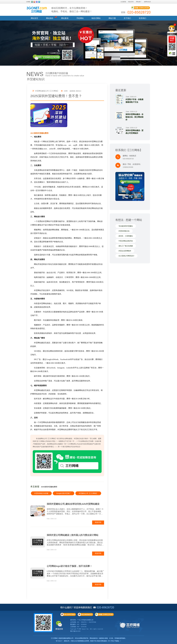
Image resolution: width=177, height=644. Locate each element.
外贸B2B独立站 (124, 231)
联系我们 (143, 18)
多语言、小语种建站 (126, 236)
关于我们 (127, 18)
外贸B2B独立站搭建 (41, 493)
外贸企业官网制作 (125, 251)
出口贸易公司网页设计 (126, 256)
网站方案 (112, 18)
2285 (64, 91)
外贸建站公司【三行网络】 (88, 493)
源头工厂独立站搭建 (126, 246)
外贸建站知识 (36, 79)
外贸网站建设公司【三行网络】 (46, 91)
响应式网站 (96, 18)
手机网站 (80, 18)
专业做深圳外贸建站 (126, 226)
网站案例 (65, 18)
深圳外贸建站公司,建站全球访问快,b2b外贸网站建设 (73, 504)
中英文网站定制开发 (126, 241)
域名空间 (131, 2)
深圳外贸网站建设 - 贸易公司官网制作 (134, 132)
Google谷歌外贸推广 (63, 493)
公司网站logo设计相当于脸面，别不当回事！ (69, 566)
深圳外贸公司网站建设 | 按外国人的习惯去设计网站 (73, 535)
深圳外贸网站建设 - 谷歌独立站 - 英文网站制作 (134, 117)
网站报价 (50, 18)
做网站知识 (147, 2)
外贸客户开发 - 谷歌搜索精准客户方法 (134, 101)
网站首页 (34, 18)
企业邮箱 (123, 2)
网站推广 (139, 2)
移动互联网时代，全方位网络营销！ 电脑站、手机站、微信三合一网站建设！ (72, 10)
